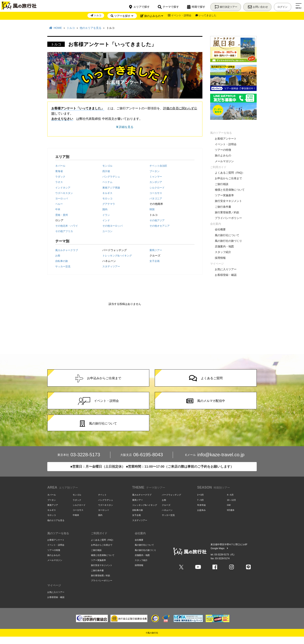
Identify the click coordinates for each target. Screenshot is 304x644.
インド (106, 221)
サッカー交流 (63, 267)
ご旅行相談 (222, 184)
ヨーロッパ (62, 199)
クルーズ (166, 512)
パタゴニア (156, 199)
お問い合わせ (256, 6)
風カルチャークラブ (67, 250)
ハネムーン (167, 517)
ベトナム (108, 183)
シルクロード (158, 188)
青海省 (59, 172)
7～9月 (200, 507)
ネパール (61, 166)
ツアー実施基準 (224, 195)
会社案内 (216, 224)
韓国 (152, 210)
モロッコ (108, 199)
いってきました (207, 16)
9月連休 (231, 517)
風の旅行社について (227, 235)
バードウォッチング (171, 502)
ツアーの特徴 (223, 150)
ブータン (155, 172)
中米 (58, 210)
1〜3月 (200, 502)
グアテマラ (109, 204)
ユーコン (108, 232)
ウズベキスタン (65, 193)
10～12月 (231, 507)
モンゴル (108, 166)
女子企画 (155, 261)
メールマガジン (224, 161)
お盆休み (201, 517)
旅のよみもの (223, 155)
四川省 (106, 172)
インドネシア (63, 188)
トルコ (94, 16)
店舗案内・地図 (224, 246)
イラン (106, 215)
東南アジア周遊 (112, 188)
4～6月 (230, 502)
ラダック (61, 177)
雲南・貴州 (62, 215)
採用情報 (220, 258)
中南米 (76, 522)
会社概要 (220, 229)
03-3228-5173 (79, 462)
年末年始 (201, 512)
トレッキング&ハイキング (118, 256)
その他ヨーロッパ (113, 226)
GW (229, 512)
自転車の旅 (62, 261)
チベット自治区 (159, 166)
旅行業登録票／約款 (227, 212)
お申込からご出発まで (228, 178)
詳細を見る (125, 127)
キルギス (108, 193)
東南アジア (53, 512)
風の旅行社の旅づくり (228, 241)
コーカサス (156, 193)
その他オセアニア (160, 226)
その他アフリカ (65, 232)
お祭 (58, 256)
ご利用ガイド (218, 167)
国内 (105, 210)
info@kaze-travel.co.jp (215, 462)
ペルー (59, 204)
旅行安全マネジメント (228, 201)
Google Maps (219, 555)
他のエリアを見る (56, 527)
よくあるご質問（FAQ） (230, 173)
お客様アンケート (226, 139)
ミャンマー (156, 177)
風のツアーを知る (221, 133)
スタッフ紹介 (223, 252)
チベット (102, 502)
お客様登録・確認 (226, 275)
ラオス (59, 183)
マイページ (217, 264)
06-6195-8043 (141, 462)
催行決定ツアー (223, 6)
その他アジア (158, 221)
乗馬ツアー (156, 250)
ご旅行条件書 (223, 207)
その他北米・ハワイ (67, 226)
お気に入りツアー (226, 269)
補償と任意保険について (230, 190)
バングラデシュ (112, 177)
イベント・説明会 (179, 16)
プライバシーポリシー (228, 218)
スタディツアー (112, 267)
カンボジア (156, 183)
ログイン (282, 6)
